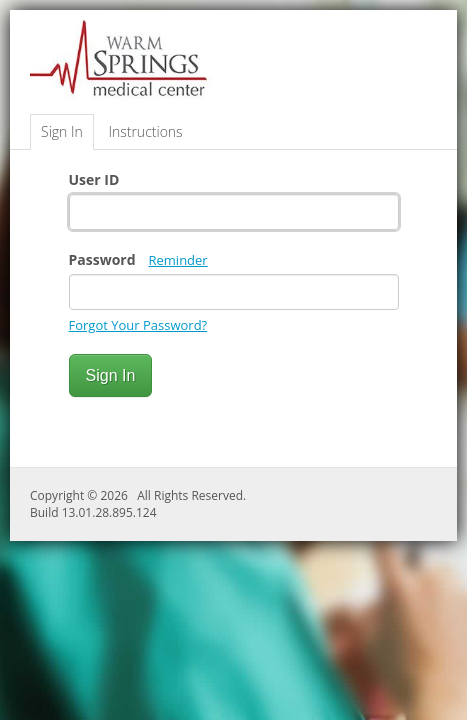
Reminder (178, 260)
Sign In (62, 131)
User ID (94, 179)
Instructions (145, 131)
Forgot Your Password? (138, 325)
